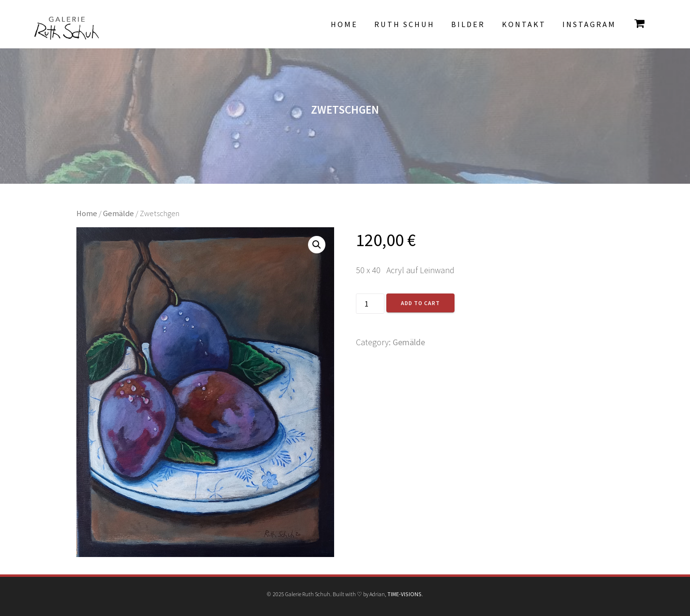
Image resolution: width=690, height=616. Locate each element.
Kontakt (524, 24)
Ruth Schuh (404, 24)
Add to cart (420, 303)
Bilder (468, 24)
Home (344, 24)
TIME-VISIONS (404, 594)
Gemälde (118, 213)
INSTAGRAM (589, 24)
